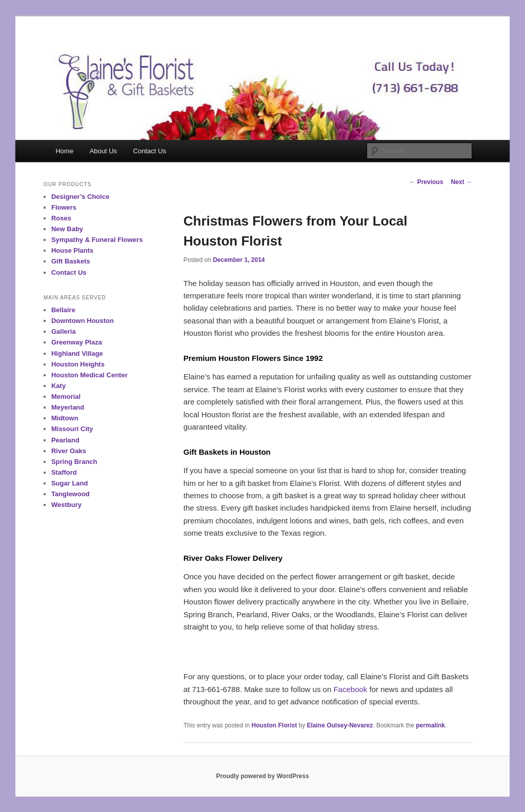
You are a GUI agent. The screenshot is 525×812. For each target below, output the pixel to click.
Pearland (65, 440)
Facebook (350, 689)
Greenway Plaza (77, 342)
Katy (58, 386)
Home (64, 151)
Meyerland (68, 407)
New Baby (67, 229)
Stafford (64, 472)
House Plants (72, 250)
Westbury (66, 505)
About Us (103, 151)
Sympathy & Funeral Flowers (97, 240)
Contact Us (150, 151)
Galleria (64, 331)
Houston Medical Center (89, 375)
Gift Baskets (71, 261)
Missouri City (72, 429)
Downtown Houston (83, 321)
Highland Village (77, 353)
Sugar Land (70, 483)
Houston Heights (78, 364)
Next (461, 182)
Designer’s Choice (80, 197)
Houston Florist (274, 725)
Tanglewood (70, 494)
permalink (430, 725)
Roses (61, 218)
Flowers (64, 207)
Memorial (66, 397)
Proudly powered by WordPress (262, 776)
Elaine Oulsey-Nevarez (340, 725)
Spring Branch (74, 462)
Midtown (65, 418)
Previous (426, 182)
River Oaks (69, 451)
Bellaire (63, 310)
